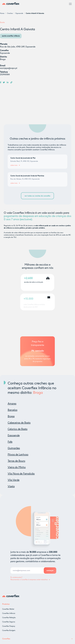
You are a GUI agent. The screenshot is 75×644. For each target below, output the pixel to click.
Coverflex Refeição (9, 620)
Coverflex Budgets (9, 633)
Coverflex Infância (9, 616)
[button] (70, 4)
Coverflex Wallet (8, 612)
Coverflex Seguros (9, 625)
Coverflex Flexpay (9, 629)
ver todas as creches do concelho (37, 196)
